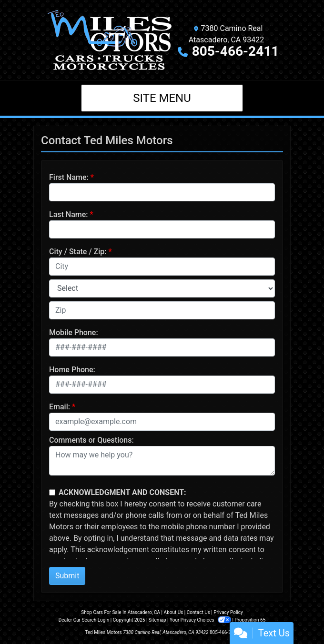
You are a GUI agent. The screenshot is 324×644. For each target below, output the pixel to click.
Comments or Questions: (91, 440)
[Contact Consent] (52, 492)
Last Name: (69, 214)
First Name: (69, 177)
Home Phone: (72, 370)
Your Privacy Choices (201, 620)
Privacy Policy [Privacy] (228, 612)
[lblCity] (162, 267)
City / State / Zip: (78, 252)
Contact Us (198, 612)
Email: (60, 407)
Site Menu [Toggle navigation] (162, 98)
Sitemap (157, 620)
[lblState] (162, 288)
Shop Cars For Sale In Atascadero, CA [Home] (121, 612)
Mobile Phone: (74, 332)
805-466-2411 (236, 51)
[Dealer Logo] (110, 40)
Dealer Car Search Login (84, 620)
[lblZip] (162, 310)
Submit (67, 576)
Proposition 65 (250, 620)
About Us (174, 612)
